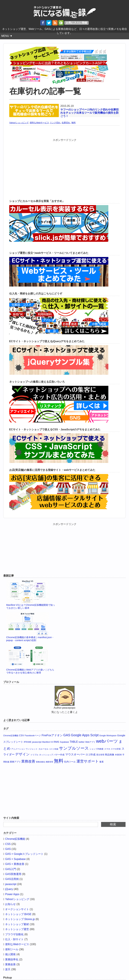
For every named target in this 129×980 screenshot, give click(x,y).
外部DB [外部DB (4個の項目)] (118, 755)
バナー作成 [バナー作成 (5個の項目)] (59, 755)
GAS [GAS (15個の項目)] (67, 735)
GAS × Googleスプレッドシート (24, 854)
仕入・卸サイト (14, 939)
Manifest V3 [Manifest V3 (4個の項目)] (48, 742)
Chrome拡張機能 (15, 839)
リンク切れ (55, 123)
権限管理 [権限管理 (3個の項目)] (49, 762)
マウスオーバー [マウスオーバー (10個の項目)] (75, 754)
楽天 (8, 969)
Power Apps (12, 894)
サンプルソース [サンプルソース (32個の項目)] (74, 748)
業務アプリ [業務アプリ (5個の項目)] (15, 762)
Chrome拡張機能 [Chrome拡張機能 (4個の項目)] (11, 736)
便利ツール (12, 949)
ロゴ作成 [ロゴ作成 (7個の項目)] (91, 754)
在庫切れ (66, 123)
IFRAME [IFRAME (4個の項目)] (28, 742)
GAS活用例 (12, 879)
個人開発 (10, 954)
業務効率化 (12, 959)
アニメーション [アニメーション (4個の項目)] (18, 749)
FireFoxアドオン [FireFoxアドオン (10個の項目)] (52, 735)
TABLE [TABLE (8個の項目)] (74, 742)
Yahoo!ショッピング (19, 123)
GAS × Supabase (15, 859)
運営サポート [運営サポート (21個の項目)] (88, 761)
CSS (8, 844)
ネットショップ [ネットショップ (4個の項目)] (46, 755)
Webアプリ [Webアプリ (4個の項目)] (90, 742)
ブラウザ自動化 (14, 934)
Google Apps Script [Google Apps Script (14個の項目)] (85, 735)
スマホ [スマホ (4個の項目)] (107, 749)
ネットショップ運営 (17, 929)
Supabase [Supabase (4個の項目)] (64, 742)
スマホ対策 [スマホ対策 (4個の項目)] (116, 749)
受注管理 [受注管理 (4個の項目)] (100, 755)
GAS (8, 849)
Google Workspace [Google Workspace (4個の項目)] (108, 736)
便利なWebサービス (39, 123)
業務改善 (10, 964)
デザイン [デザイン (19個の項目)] (22, 754)
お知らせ (10, 904)
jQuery (9, 889)
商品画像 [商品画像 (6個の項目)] (110, 755)
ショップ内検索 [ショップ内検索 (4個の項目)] (96, 749)
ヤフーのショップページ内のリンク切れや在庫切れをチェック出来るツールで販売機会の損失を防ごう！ (90, 113)
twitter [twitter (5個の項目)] (82, 742)
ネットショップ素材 (17, 924)
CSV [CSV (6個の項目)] (21, 735)
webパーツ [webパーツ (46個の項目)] (107, 741)
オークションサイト (17, 909)
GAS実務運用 (13, 874)
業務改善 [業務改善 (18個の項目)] (28, 761)
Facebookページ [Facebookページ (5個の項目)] (33, 735)
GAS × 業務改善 (15, 864)
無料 (74, 123)
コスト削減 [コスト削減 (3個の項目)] (54, 749)
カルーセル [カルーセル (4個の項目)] (43, 749)
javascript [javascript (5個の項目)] (37, 742)
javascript (11, 884)
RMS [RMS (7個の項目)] (56, 742)
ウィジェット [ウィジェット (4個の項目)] (32, 749)
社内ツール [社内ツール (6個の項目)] (70, 762)
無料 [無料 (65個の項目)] (59, 761)
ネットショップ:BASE (18, 914)
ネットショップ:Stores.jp (20, 919)
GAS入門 (11, 869)
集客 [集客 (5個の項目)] (102, 762)
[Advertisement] (65, 165)
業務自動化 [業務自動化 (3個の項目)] (41, 762)
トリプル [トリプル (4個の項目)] (34, 755)
